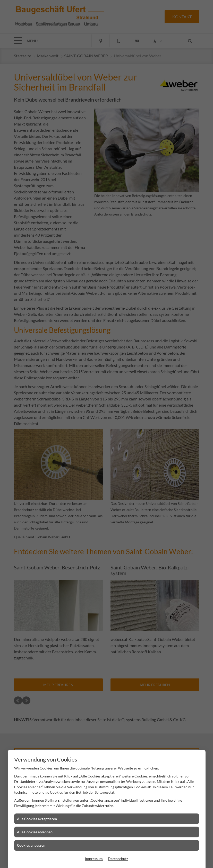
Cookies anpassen (31, 845)
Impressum (94, 859)
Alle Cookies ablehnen (35, 832)
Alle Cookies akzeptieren (37, 819)
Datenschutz (118, 859)
